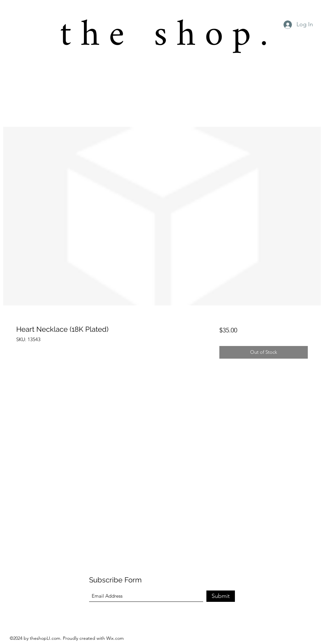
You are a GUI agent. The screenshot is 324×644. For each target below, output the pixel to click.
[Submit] (221, 596)
